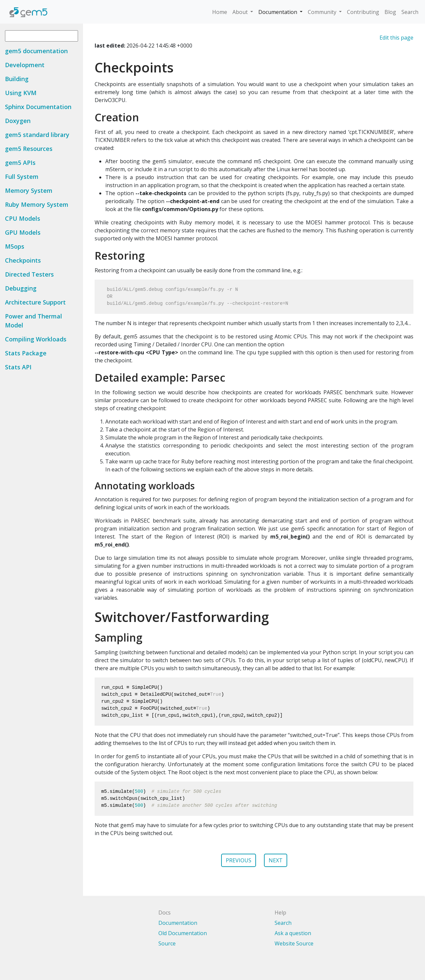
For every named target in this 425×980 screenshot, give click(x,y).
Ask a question (293, 933)
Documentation (278, 12)
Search (410, 12)
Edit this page (396, 38)
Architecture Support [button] (35, 302)
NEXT (276, 860)
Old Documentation (183, 933)
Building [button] (17, 79)
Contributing (363, 12)
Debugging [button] (21, 288)
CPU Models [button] (23, 218)
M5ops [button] (15, 246)
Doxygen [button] (18, 121)
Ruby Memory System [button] (37, 204)
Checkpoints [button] (23, 260)
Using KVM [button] (21, 93)
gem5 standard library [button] (37, 135)
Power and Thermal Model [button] (34, 321)
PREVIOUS (239, 860)
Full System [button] (22, 177)
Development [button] (25, 65)
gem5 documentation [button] (36, 51)
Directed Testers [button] (29, 274)
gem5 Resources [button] (29, 149)
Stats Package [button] (26, 353)
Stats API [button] (18, 367)
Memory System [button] (29, 190)
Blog (390, 12)
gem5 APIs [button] (20, 163)
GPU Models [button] (23, 232)
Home (220, 12)
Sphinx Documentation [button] (38, 107)
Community (323, 12)
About (241, 12)
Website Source (294, 943)
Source (167, 943)
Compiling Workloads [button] (36, 339)
